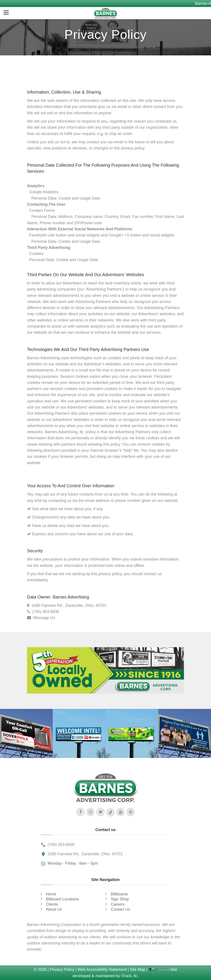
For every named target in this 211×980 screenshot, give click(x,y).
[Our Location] (28, 605)
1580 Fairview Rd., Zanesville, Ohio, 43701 (85, 854)
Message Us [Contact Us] (44, 618)
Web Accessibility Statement (102, 970)
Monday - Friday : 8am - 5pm (73, 863)
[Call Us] (30, 612)
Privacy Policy (62, 970)
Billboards (119, 894)
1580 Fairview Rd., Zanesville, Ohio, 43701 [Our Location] (69, 605)
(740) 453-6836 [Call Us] (46, 612)
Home (51, 894)
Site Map (138, 970)
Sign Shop (120, 899)
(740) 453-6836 (61, 845)
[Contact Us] (30, 618)
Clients (52, 904)
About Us (54, 909)
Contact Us (120, 909)
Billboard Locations (63, 899)
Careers (118, 904)
